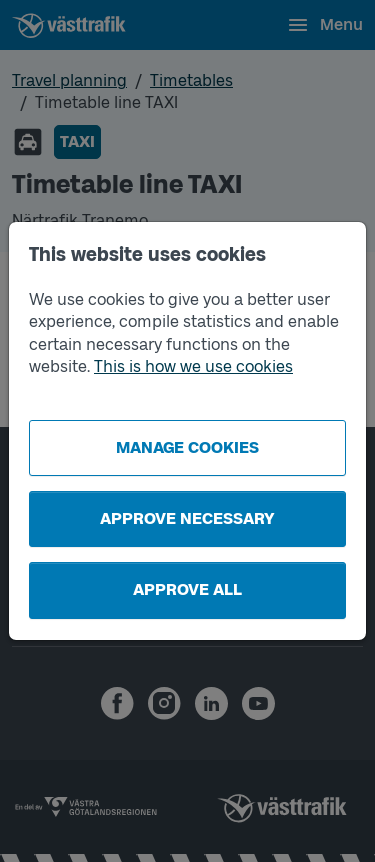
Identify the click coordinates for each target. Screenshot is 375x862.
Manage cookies (187, 447)
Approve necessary (187, 518)
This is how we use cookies (193, 366)
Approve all (187, 589)
